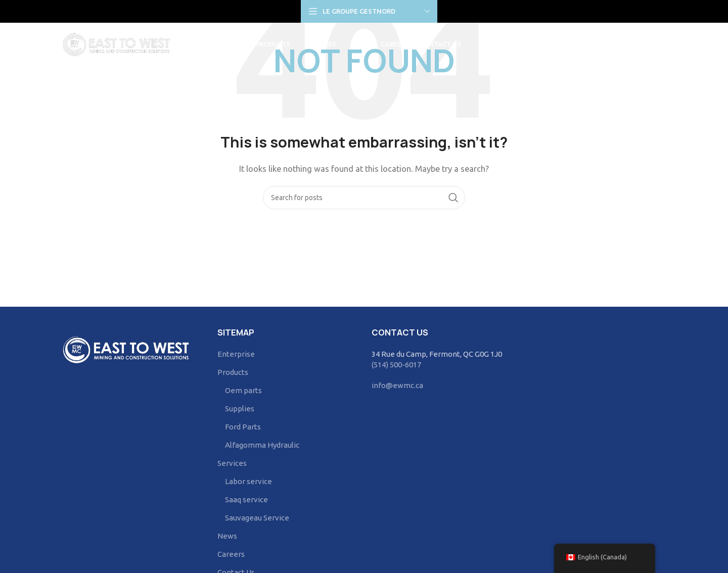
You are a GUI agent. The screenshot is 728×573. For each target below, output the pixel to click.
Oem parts (243, 390)
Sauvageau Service (257, 518)
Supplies (240, 409)
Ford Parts (243, 427)
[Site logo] (119, 45)
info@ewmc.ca (397, 385)
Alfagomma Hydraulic (262, 445)
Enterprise (236, 354)
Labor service (248, 481)
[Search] (660, 45)
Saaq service (246, 499)
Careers (231, 554)
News (227, 536)
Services (232, 463)
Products (233, 372)
